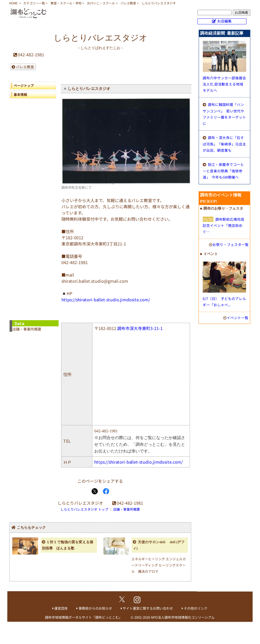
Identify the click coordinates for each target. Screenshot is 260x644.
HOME (13, 3)
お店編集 (224, 21)
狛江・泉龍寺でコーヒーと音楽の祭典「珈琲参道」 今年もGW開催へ (223, 171)
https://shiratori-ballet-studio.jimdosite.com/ (106, 300)
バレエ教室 (128, 3)
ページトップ (24, 85)
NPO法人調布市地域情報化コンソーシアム (183, 617)
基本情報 (20, 94)
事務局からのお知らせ (95, 608)
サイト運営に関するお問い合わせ (148, 608)
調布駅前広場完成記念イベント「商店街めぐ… (223, 225)
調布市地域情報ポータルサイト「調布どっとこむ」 (84, 617)
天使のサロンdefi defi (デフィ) (159, 545)
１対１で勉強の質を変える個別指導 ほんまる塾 (68, 545)
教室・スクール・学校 (66, 3)
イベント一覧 (238, 318)
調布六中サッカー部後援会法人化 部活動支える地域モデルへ (224, 84)
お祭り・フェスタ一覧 (231, 244)
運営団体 (61, 608)
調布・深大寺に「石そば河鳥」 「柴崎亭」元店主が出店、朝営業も (224, 144)
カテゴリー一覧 (34, 3)
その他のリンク (196, 608)
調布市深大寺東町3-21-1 (140, 328)
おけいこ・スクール (101, 3)
